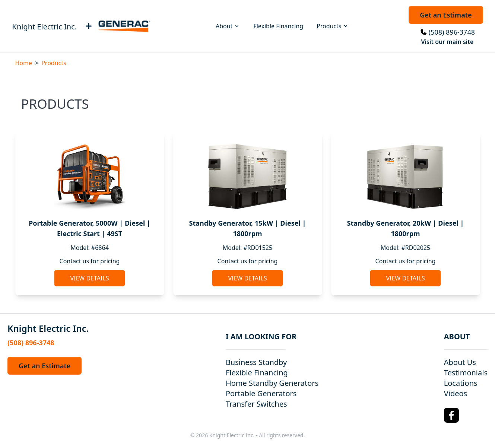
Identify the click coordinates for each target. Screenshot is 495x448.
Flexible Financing (278, 26)
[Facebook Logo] (451, 415)
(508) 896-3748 (452, 32)
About (228, 26)
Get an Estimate (446, 15)
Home (24, 63)
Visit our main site (447, 42)
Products (333, 26)
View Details (89, 278)
